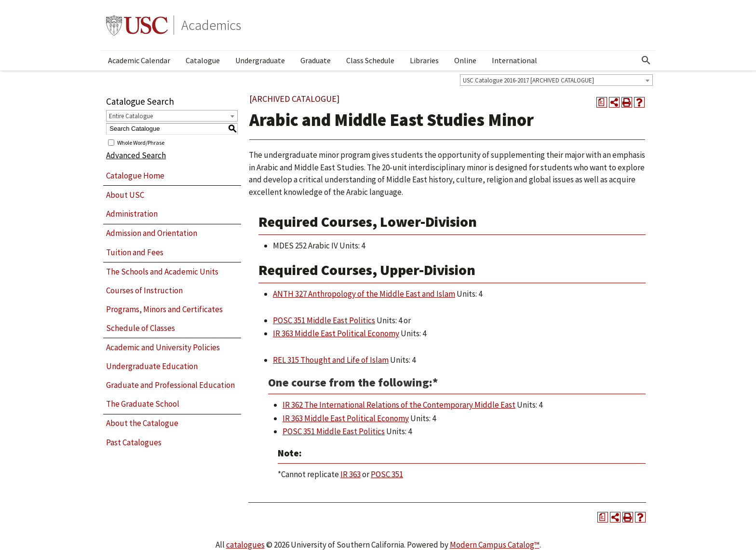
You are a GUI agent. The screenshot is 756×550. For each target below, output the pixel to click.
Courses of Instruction (144, 290)
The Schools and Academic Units (162, 272)
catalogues (245, 545)
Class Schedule (370, 60)
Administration (132, 214)
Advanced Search (136, 155)
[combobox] (556, 80)
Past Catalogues (134, 442)
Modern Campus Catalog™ (495, 545)
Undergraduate (260, 60)
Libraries (424, 60)
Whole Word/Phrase (141, 142)
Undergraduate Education (152, 366)
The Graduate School (143, 404)
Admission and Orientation (152, 233)
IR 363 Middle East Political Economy (336, 333)
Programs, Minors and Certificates (164, 309)
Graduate (316, 60)
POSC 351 (387, 474)
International (514, 60)
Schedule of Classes (141, 328)
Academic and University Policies (163, 347)
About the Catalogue (142, 423)
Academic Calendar (139, 60)
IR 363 (351, 474)
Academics (211, 25)
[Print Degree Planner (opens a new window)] (602, 102)
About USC (125, 195)
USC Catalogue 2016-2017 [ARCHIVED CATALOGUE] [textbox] (528, 80)
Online (465, 60)
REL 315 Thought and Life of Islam (331, 360)
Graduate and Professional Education (170, 385)
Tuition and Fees (135, 252)
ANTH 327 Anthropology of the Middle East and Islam (364, 294)
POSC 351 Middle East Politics (324, 320)
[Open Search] (646, 60)
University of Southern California (137, 25)
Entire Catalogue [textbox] (131, 116)
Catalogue (203, 60)
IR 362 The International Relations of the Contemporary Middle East (399, 405)
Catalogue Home (135, 176)
